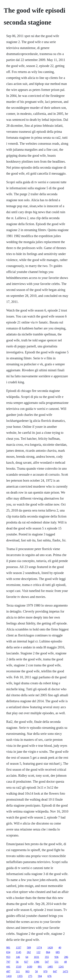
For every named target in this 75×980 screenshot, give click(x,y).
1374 (39, 948)
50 (36, 971)
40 (60, 948)
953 (8, 957)
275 (30, 976)
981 (8, 948)
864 (48, 952)
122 (38, 952)
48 (66, 962)
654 (8, 952)
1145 (19, 952)
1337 (19, 948)
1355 (20, 976)
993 (27, 971)
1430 (30, 967)
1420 (50, 948)
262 (29, 952)
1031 (37, 957)
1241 (61, 967)
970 (45, 971)
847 (55, 971)
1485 (50, 967)
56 (17, 962)
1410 (9, 976)
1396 (37, 962)
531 (57, 962)
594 (40, 976)
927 (26, 962)
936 (57, 957)
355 (47, 957)
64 (27, 957)
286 (66, 957)
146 (18, 957)
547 (47, 962)
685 (58, 952)
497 (8, 971)
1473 (65, 971)
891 (40, 967)
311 (18, 971)
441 (8, 967)
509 (29, 948)
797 (8, 962)
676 (50, 976)
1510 (19, 967)
